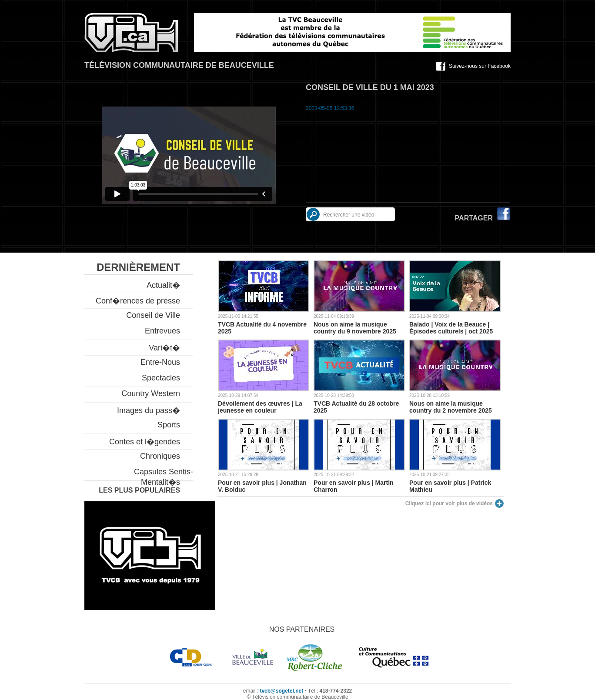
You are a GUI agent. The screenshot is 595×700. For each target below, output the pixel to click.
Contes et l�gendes (145, 442)
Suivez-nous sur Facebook (480, 66)
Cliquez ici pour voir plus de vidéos (449, 503)
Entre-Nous (160, 362)
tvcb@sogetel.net (281, 691)
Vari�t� (164, 348)
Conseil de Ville (153, 315)
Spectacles (161, 378)
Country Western (151, 393)
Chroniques (160, 456)
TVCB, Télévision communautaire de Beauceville (131, 33)
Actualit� (163, 285)
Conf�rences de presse (138, 301)
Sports (169, 425)
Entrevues (162, 331)
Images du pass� (149, 410)
